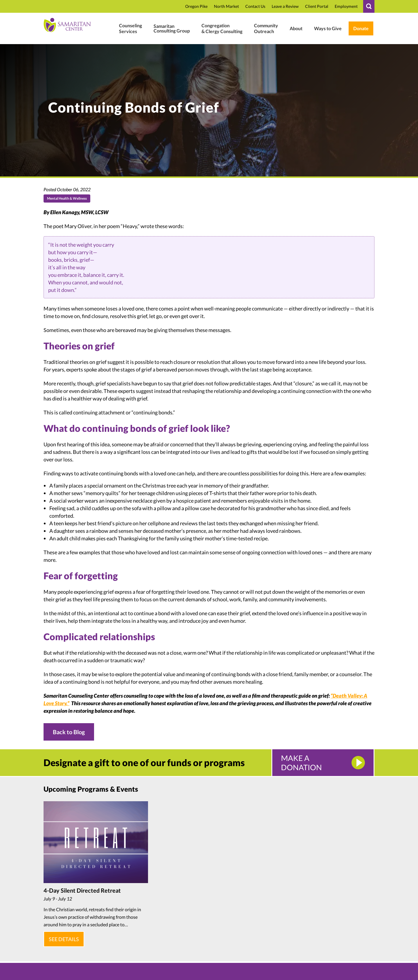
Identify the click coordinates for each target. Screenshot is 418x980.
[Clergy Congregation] (222, 28)
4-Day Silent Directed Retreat (82, 890)
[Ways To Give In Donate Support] (328, 28)
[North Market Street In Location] (226, 6)
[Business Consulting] (172, 28)
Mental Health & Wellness (67, 198)
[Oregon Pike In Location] (196, 6)
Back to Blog (69, 732)
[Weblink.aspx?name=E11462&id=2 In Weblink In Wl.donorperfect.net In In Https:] (361, 28)
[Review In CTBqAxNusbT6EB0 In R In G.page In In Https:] (285, 6)
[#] (369, 6)
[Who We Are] (296, 28)
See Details (63, 937)
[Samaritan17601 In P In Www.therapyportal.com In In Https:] (317, 6)
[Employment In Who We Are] (346, 6)
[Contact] (255, 6)
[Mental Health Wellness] (130, 28)
